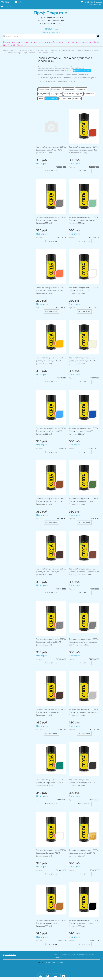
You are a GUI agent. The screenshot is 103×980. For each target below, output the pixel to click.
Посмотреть (42, 164)
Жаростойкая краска (80, 74)
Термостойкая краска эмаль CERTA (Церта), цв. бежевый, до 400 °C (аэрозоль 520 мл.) (84, 361)
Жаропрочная (56, 94)
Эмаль (41, 98)
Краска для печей (78, 67)
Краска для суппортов (47, 81)
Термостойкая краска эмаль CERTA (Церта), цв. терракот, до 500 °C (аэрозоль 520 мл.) (51, 502)
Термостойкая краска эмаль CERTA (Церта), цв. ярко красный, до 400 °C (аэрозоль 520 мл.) (84, 150)
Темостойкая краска (46, 67)
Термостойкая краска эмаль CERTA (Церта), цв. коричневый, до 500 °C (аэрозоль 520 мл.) (51, 572)
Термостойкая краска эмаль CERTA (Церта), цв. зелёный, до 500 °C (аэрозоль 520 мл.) (84, 502)
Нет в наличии (51, 171)
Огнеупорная (43, 94)
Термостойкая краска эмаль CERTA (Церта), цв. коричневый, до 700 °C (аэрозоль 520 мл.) (51, 712)
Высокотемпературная (73, 94)
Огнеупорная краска (63, 74)
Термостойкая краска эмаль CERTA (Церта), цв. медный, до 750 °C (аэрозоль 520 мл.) (51, 923)
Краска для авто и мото (66, 81)
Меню (5, 2)
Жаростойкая (81, 89)
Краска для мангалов (63, 71)
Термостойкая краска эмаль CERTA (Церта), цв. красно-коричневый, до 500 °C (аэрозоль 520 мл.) (84, 572)
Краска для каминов (46, 71)
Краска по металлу (62, 67)
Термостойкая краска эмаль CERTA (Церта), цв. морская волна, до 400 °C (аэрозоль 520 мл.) (51, 783)
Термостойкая (44, 89)
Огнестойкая (89, 94)
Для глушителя (65, 98)
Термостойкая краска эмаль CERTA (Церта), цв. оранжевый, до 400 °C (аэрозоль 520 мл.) (51, 291)
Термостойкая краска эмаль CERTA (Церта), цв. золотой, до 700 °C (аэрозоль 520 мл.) (84, 853)
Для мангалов (68, 89)
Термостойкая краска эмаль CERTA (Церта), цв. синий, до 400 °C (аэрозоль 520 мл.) (84, 431)
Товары (41, 963)
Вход (58, 32)
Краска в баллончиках (82, 71)
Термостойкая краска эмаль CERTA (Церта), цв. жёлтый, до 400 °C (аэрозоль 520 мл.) (51, 361)
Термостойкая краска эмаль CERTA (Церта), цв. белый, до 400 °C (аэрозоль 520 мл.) (84, 291)
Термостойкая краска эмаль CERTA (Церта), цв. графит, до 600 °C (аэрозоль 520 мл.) (51, 642)
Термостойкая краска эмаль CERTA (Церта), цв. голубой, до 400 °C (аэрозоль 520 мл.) (51, 431)
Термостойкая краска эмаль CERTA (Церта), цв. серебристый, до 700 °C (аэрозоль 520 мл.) (84, 712)
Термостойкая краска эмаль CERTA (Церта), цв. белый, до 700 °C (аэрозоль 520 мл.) (51, 853)
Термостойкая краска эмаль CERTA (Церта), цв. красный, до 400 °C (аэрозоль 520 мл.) (51, 150)
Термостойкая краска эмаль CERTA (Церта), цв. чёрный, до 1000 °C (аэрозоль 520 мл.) (84, 923)
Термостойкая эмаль (46, 74)
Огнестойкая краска (88, 78)
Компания (50, 963)
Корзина (88, 2)
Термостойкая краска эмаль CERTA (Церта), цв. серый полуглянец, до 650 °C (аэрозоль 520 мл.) (84, 642)
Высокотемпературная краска (50, 78)
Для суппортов (51, 98)
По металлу (56, 89)
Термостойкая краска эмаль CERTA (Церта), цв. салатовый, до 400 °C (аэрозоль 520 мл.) (84, 220)
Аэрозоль (77, 98)
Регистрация (49, 32)
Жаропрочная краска (71, 78)
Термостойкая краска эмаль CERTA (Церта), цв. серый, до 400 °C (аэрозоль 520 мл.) (51, 220)
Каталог (7, 7)
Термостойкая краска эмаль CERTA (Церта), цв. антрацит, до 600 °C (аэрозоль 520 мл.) (84, 783)
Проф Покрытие (9, 955)
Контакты (61, 963)
